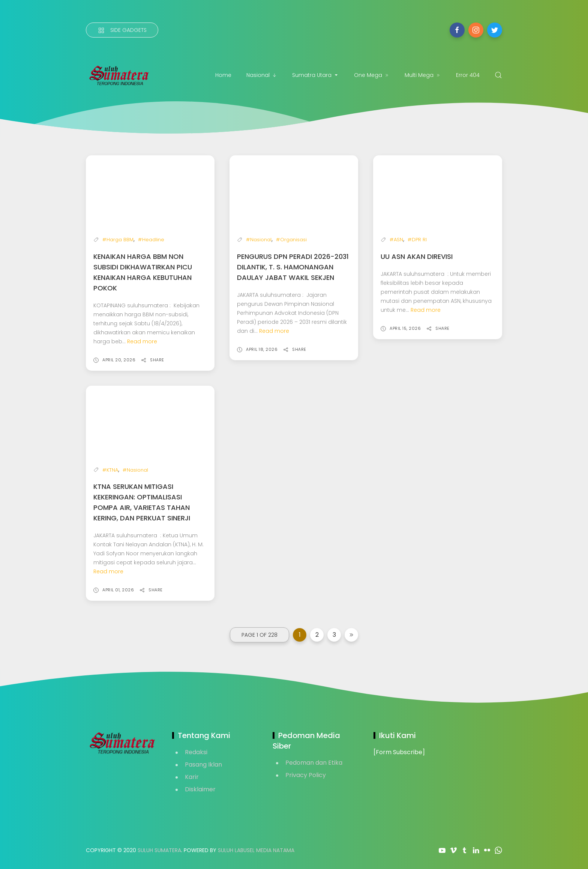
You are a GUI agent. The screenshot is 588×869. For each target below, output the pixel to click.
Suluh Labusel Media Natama (256, 850)
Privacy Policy (306, 775)
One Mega (372, 75)
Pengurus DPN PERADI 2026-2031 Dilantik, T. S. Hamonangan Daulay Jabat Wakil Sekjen (293, 267)
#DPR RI (417, 240)
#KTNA (110, 470)
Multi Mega (423, 75)
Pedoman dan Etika (314, 763)
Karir (192, 777)
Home (223, 75)
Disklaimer (200, 789)
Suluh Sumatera (159, 850)
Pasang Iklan (203, 765)
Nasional (262, 75)
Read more (142, 341)
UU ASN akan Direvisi (417, 256)
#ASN (396, 240)
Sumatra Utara (316, 75)
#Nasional (259, 240)
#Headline (151, 240)
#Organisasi (291, 240)
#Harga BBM (118, 240)
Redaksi (196, 752)
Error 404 (468, 75)
